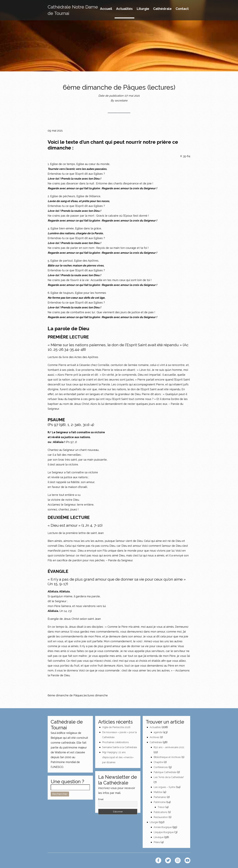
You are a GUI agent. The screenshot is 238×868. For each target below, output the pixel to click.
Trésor (161, 807)
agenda (158, 732)
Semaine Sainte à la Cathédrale (120, 747)
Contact (182, 9)
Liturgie (143, 9)
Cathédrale (162, 9)
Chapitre (158, 762)
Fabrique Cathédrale (165, 772)
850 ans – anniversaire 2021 (169, 747)
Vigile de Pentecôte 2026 (116, 727)
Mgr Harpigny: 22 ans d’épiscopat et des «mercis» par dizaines (118, 757)
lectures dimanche (96, 695)
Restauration (161, 817)
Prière (157, 842)
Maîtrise (158, 792)
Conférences (161, 767)
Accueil (106, 9)
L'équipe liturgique (164, 832)
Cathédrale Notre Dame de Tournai (73, 10)
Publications (160, 812)
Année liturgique (163, 827)
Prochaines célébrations (116, 742)
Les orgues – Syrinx (164, 787)
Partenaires (160, 797)
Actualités (124, 9)
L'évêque (159, 837)
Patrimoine (160, 802)
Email (101, 799)
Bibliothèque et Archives (167, 757)
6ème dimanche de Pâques (65, 695)
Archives (154, 737)
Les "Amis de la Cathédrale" (169, 777)
